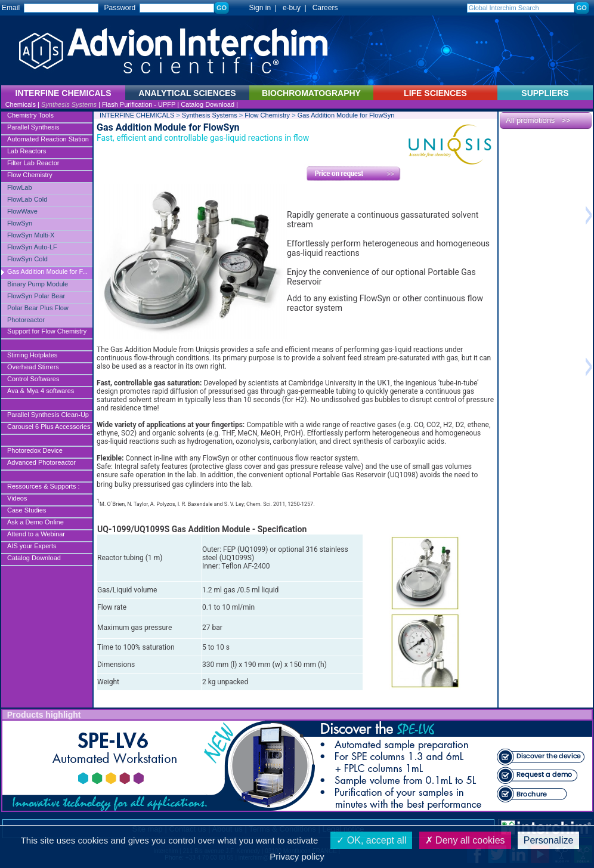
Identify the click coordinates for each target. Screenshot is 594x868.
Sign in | (257, 8)
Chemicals (21, 104)
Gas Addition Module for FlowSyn (346, 115)
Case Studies (27, 510)
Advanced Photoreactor (41, 462)
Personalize (549, 840)
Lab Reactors (27, 151)
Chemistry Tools (30, 115)
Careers (325, 8)
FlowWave (22, 211)
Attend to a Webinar (36, 534)
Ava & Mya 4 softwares (41, 391)
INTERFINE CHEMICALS (137, 115)
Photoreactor (26, 320)
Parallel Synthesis (33, 127)
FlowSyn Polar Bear (36, 296)
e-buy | (296, 8)
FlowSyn (20, 223)
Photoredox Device (35, 450)
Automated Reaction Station (48, 139)
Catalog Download (208, 104)
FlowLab (20, 187)
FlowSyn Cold (27, 259)
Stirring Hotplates (32, 355)
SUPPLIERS (545, 93)
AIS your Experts (32, 546)
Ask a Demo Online (35, 522)
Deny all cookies (465, 840)
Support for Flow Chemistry (47, 331)
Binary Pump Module (38, 284)
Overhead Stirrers (33, 367)
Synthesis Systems (69, 104)
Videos (17, 498)
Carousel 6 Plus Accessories (49, 427)
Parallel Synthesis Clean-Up (48, 415)
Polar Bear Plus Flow (38, 308)
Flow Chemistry (30, 175)
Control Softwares (33, 379)
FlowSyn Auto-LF (32, 247)
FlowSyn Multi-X (31, 235)
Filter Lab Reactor (33, 163)
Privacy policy (297, 856)
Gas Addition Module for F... (47, 271)
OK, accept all (371, 840)
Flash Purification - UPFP (139, 104)
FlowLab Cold (27, 199)
